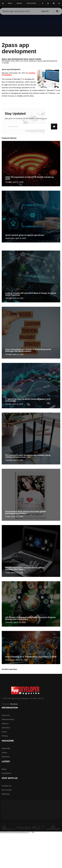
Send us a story (31, 3)
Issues (4, 752)
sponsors (19, 3)
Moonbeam (14, 704)
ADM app (6, 794)
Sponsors (6, 757)
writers (10, 3)
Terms (4, 732)
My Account (7, 790)
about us (6, 715)
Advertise (6, 728)
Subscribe (6, 748)
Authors (5, 723)
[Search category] (45, 11)
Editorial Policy (8, 719)
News (4, 769)
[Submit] (57, 11)
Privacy (5, 736)
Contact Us (6, 786)
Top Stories (6, 773)
